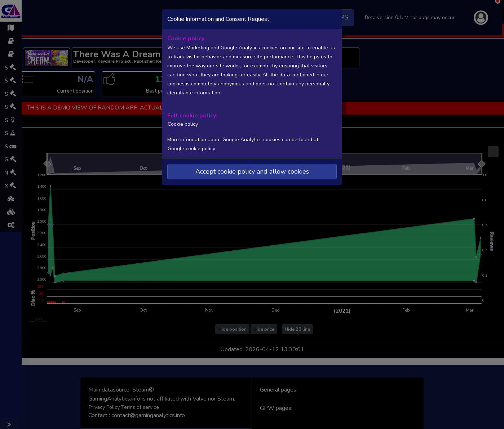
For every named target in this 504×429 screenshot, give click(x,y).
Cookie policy (182, 124)
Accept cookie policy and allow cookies (252, 171)
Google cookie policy (191, 148)
